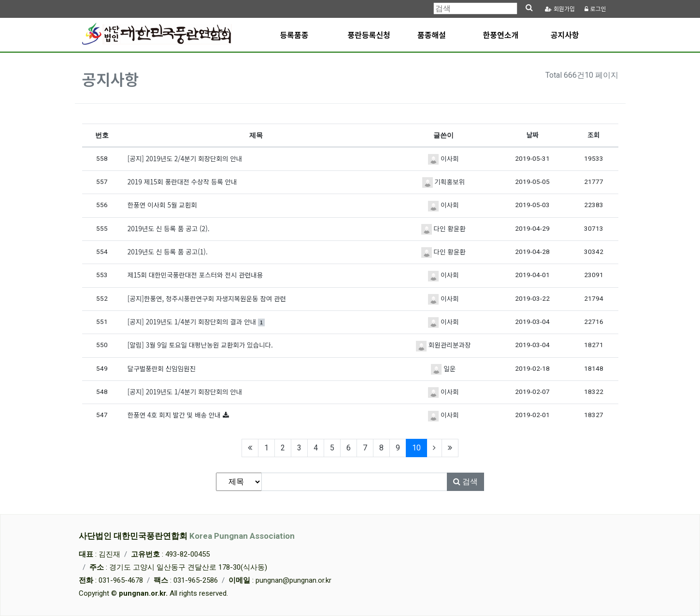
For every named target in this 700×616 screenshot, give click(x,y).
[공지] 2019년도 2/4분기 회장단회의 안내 (185, 158)
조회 (593, 135)
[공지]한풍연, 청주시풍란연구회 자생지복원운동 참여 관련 (207, 298)
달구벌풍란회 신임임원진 (162, 368)
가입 (560, 9)
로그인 (595, 9)
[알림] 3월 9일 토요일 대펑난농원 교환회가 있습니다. (200, 345)
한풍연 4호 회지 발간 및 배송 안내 (175, 415)
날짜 (533, 135)
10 (420, 448)
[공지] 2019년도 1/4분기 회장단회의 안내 (185, 392)
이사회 (443, 158)
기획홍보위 (443, 182)
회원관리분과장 (443, 345)
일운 (443, 368)
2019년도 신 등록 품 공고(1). (168, 252)
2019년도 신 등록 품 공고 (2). (169, 228)
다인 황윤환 (443, 228)
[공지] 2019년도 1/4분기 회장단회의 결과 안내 (196, 322)
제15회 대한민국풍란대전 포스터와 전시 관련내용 (195, 275)
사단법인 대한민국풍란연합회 (187, 536)
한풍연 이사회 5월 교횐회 (162, 205)
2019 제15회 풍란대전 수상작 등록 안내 (182, 182)
